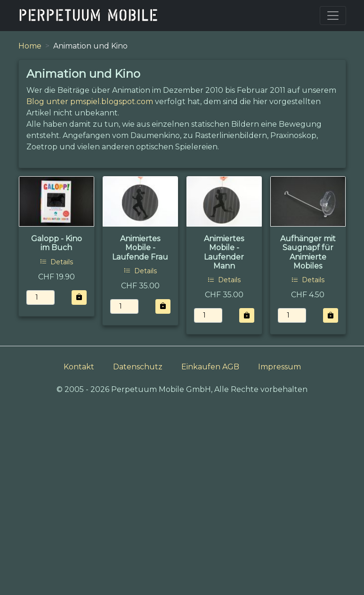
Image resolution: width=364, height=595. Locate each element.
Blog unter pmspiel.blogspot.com (90, 102)
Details (57, 262)
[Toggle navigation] (333, 16)
